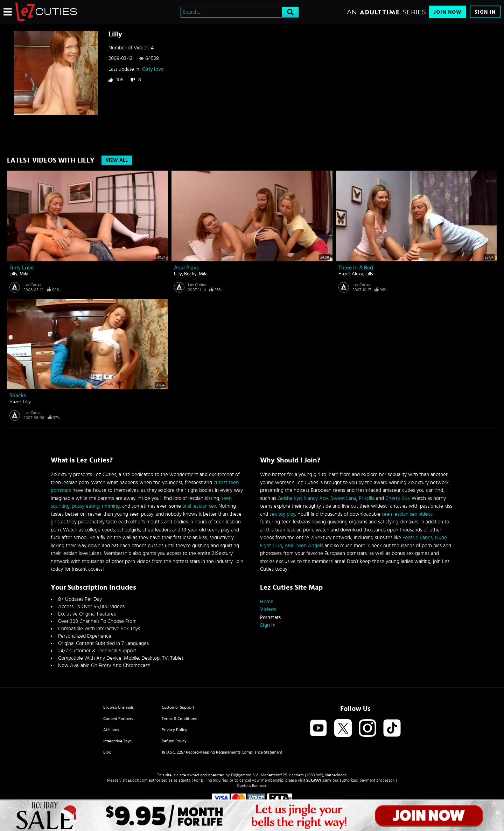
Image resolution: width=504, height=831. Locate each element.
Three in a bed (356, 268)
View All (117, 160)
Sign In (485, 12)
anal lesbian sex (199, 506)
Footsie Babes (418, 538)
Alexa (358, 274)
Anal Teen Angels (304, 546)
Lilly (13, 274)
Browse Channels (118, 707)
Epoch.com (138, 780)
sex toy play (282, 514)
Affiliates (111, 730)
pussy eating (86, 506)
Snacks (18, 396)
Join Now (448, 12)
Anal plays (186, 268)
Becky (190, 274)
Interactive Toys (117, 741)
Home (267, 602)
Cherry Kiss (397, 498)
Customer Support (178, 707)
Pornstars (270, 617)
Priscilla (367, 498)
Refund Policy (174, 741)
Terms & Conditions (179, 719)
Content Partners (118, 719)
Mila (24, 274)
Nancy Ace (316, 498)
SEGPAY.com (318, 780)
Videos (268, 609)
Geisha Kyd (290, 498)
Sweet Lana (343, 498)
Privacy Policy (174, 730)
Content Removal (252, 785)
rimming (111, 506)
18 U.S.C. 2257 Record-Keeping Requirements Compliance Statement (222, 752)
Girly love (153, 69)
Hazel (344, 274)
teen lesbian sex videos (407, 514)
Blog (107, 752)
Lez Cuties (32, 285)
